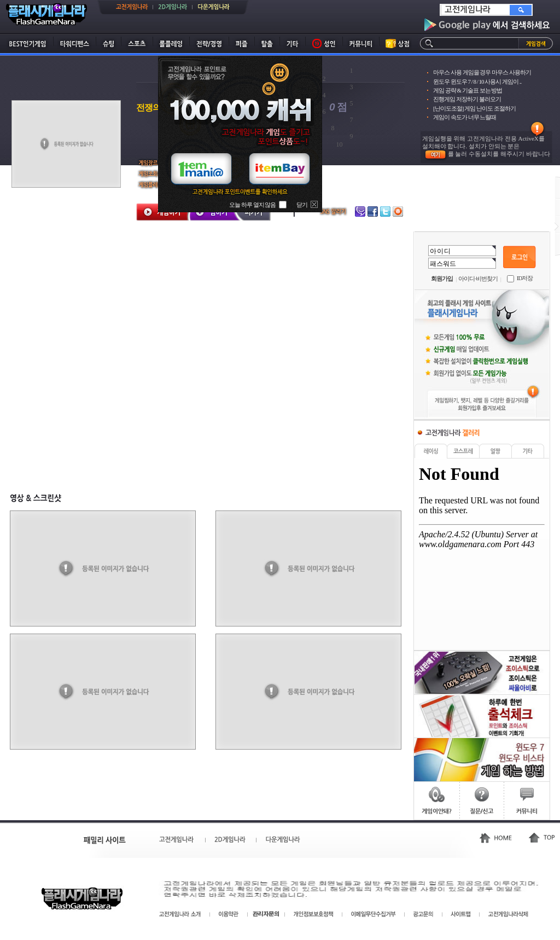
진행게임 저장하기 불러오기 (467, 99)
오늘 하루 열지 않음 (252, 205)
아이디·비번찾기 (478, 278)
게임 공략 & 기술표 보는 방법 (468, 90)
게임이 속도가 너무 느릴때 (465, 117)
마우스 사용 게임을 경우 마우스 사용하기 (482, 72)
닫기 (302, 205)
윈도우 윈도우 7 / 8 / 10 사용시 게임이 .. (477, 82)
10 (340, 144)
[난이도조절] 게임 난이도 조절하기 (474, 108)
